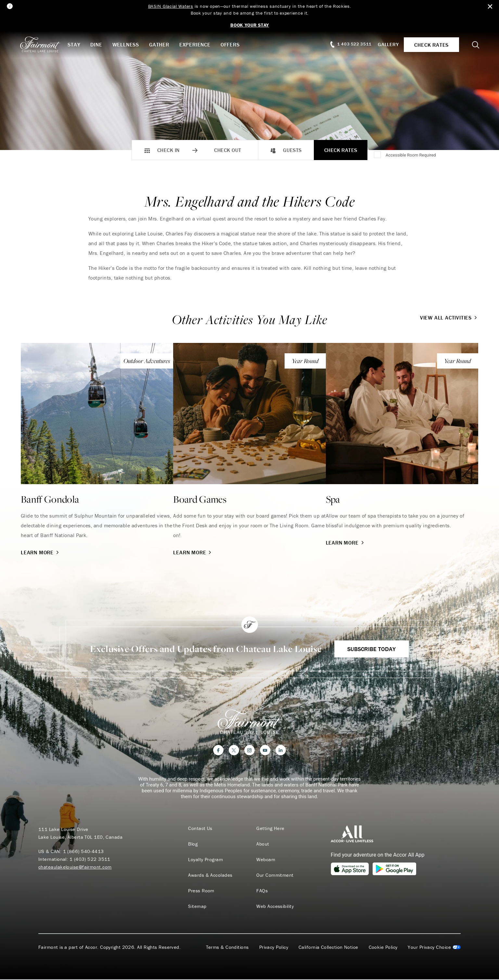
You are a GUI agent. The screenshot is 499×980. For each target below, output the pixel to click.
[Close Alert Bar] (490, 7)
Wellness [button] (127, 44)
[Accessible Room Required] (378, 155)
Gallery (387, 44)
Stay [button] (76, 44)
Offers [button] (232, 44)
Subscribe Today (371, 649)
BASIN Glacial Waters (170, 6)
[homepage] (45, 44)
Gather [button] (161, 44)
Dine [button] (98, 44)
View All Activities (449, 318)
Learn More (40, 552)
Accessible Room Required (411, 155)
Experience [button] (197, 44)
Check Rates (341, 150)
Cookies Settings (434, 948)
